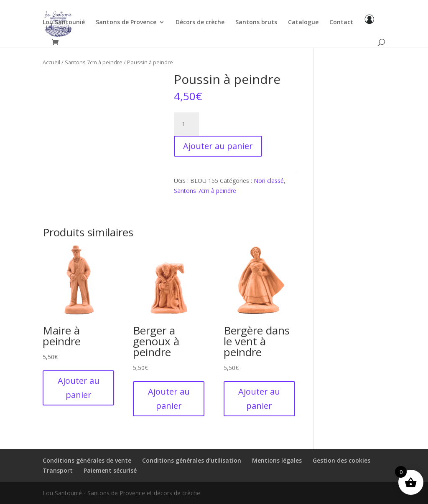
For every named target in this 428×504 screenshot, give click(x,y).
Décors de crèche (200, 23)
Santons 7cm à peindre (94, 62)
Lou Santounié (64, 23)
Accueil (51, 62)
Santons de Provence (126, 23)
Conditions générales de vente (87, 460)
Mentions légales (277, 460)
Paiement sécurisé (110, 470)
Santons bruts (256, 23)
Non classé (269, 181)
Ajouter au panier (218, 146)
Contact (341, 23)
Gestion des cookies (341, 460)
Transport (58, 470)
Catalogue (303, 23)
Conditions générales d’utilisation (192, 460)
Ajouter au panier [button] (79, 388)
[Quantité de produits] (186, 124)
